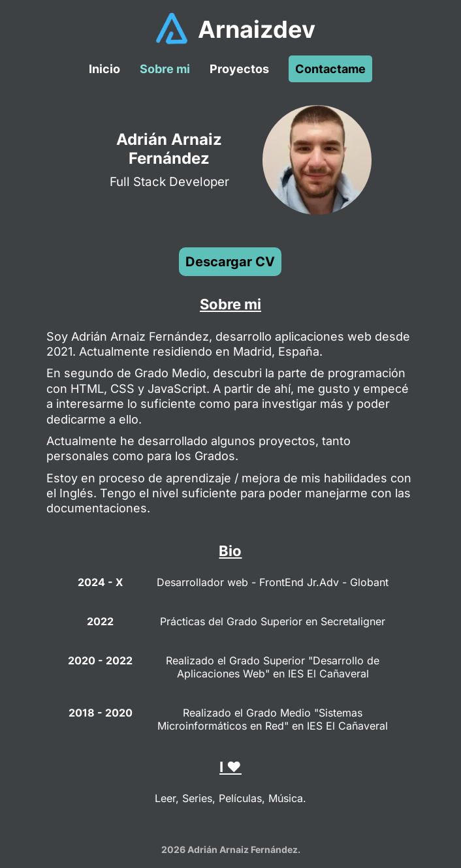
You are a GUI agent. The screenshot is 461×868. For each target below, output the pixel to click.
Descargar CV (230, 262)
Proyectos (239, 69)
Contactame (330, 69)
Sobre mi (165, 69)
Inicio (104, 69)
